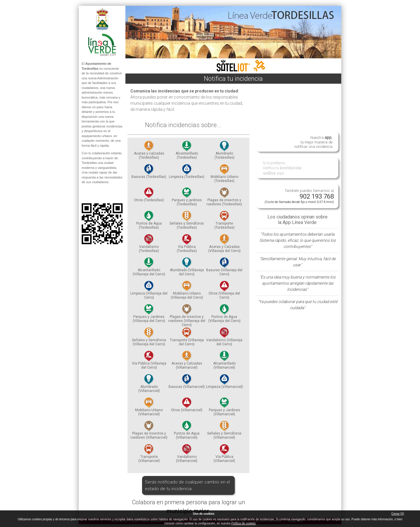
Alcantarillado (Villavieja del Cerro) (149, 268)
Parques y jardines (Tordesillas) (187, 198)
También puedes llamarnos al (299, 196)
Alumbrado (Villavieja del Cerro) (187, 268)
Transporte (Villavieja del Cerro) (187, 338)
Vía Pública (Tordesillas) (187, 245)
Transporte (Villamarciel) (149, 455)
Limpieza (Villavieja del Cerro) (149, 292)
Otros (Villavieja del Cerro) (224, 292)
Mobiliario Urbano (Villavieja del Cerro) (187, 292)
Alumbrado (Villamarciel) (149, 385)
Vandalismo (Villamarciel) (187, 455)
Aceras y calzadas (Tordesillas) (149, 152)
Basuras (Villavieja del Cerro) (224, 268)
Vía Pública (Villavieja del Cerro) (149, 362)
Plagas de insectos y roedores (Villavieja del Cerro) (187, 317)
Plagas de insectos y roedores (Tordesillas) (224, 198)
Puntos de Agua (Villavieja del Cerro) (224, 315)
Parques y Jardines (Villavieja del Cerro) (149, 315)
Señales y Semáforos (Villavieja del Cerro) (149, 338)
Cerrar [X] (398, 514)
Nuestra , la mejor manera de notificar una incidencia (313, 142)
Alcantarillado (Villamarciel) (224, 362)
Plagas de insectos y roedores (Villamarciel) (149, 432)
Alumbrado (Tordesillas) (224, 152)
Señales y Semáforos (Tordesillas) (187, 222)
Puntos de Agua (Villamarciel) (187, 432)
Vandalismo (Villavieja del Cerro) (224, 338)
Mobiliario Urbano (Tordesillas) (224, 175)
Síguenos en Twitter (93, 194)
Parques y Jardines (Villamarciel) (224, 408)
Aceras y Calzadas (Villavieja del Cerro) (224, 245)
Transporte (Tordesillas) (224, 222)
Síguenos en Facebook (84, 194)
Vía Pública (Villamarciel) (224, 455)
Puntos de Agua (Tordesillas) (149, 222)
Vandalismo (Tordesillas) (149, 245)
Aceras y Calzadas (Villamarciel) (187, 362)
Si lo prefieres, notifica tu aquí (282, 168)
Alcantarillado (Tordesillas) (187, 152)
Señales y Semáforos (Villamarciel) (224, 432)
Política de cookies (243, 523)
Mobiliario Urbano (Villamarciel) (149, 408)
